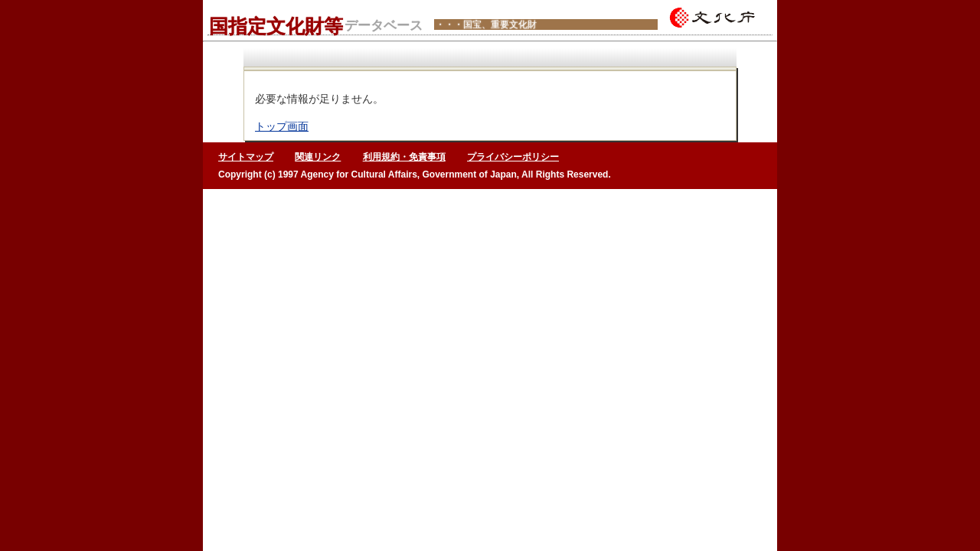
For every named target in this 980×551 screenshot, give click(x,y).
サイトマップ (246, 157)
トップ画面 (282, 126)
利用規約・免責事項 (404, 157)
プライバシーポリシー (513, 157)
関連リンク (318, 157)
